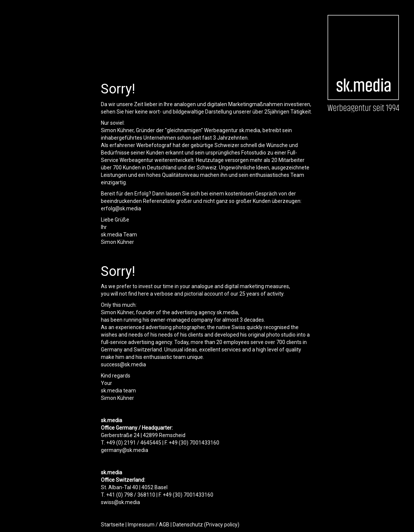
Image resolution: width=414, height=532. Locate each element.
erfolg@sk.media (121, 208)
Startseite (113, 525)
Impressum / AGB (149, 525)
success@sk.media (123, 364)
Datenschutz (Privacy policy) (206, 525)
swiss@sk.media (120, 502)
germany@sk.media (125, 450)
